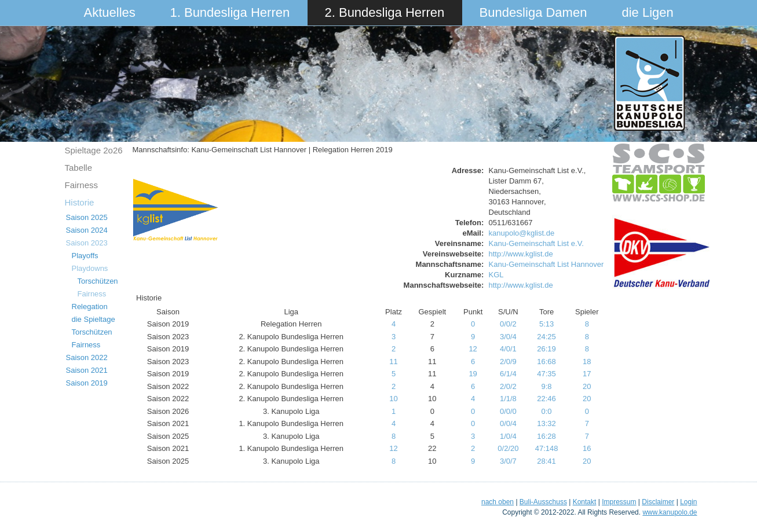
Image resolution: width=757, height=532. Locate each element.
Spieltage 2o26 (94, 150)
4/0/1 (508, 349)
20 (587, 386)
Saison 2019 (87, 383)
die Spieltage (94, 319)
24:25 (546, 337)
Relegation (90, 307)
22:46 (546, 399)
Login (688, 502)
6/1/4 (508, 374)
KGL (496, 275)
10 (393, 399)
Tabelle (79, 168)
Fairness (82, 185)
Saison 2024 (87, 230)
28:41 (546, 461)
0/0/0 (508, 411)
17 (587, 374)
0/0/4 (508, 423)
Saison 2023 (87, 243)
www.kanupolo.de (670, 512)
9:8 (547, 386)
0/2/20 (508, 448)
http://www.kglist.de (521, 254)
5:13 (546, 324)
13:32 (546, 423)
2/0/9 (508, 362)
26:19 (546, 349)
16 (587, 448)
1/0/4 (508, 436)
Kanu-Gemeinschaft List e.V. (536, 243)
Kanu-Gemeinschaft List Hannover (546, 264)
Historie (80, 202)
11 (393, 362)
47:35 (546, 374)
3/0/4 (508, 337)
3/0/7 (508, 461)
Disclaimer (658, 502)
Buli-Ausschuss (543, 502)
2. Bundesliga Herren (385, 12)
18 (587, 362)
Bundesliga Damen (533, 12)
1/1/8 (508, 399)
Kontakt (585, 502)
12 (473, 349)
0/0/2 (508, 324)
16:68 (546, 362)
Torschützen (98, 281)
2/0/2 (508, 386)
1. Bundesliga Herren (230, 12)
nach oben (498, 502)
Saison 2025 (87, 217)
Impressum (619, 502)
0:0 (547, 411)
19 (473, 374)
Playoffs (85, 256)
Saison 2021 (87, 370)
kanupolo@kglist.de (522, 233)
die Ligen (648, 12)
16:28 (546, 436)
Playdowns (90, 268)
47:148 (547, 448)
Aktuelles (110, 12)
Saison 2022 (87, 357)
